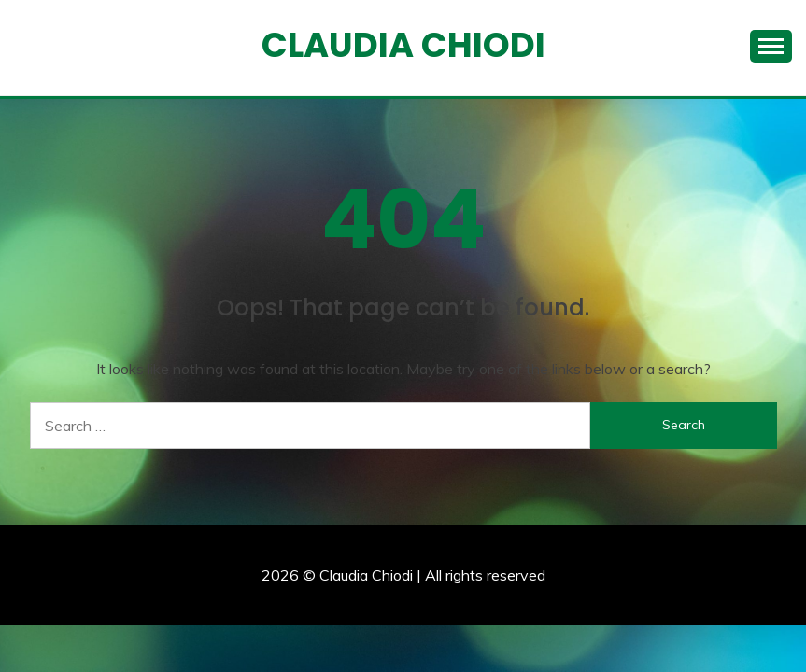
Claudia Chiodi (403, 45)
